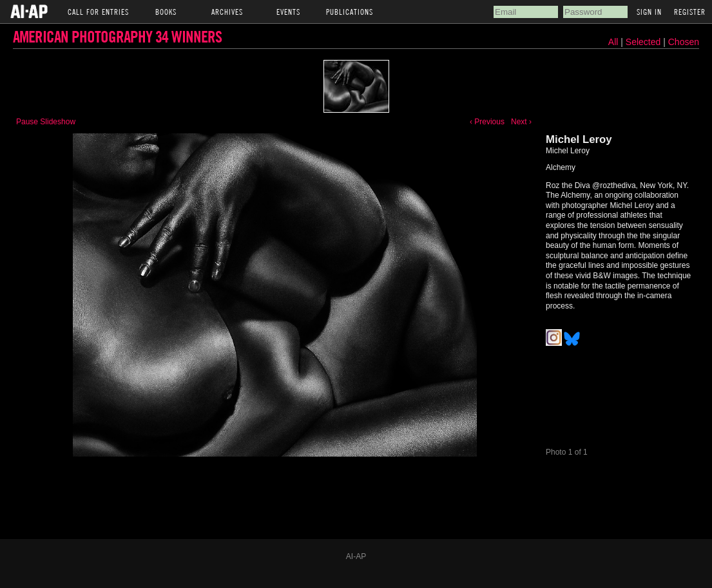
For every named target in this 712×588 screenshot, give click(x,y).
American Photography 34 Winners (117, 36)
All (613, 42)
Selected (644, 42)
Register (690, 12)
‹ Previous (487, 122)
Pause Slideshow (46, 122)
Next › (521, 122)
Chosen (684, 42)
